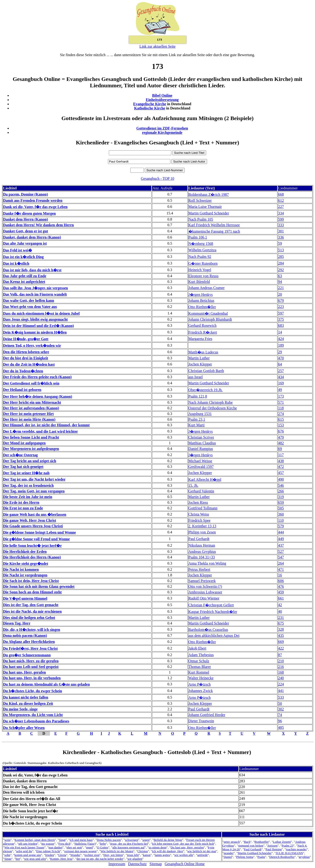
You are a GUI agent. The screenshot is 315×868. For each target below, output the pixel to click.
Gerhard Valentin (201, 491)
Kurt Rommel (199, 672)
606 (281, 581)
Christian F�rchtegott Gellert (211, 605)
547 (281, 557)
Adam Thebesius (201, 655)
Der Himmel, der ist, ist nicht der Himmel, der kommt (46, 425)
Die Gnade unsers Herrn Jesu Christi (33, 526)
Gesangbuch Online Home (185, 864)
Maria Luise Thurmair (205, 207)
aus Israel (196, 377)
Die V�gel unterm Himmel (25, 598)
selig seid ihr (24, 851)
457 (281, 473)
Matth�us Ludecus (203, 352)
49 (280, 390)
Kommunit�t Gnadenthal (208, 313)
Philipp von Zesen (202, 532)
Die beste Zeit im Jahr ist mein (28, 497)
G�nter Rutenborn (203, 263)
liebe (103, 844)
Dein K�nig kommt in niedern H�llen (35, 332)
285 (281, 257)
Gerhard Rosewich (203, 325)
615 (281, 419)
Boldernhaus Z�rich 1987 (209, 195)
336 (281, 237)
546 (281, 485)
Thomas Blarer (200, 667)
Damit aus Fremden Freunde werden (33, 200)
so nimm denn (158, 847)
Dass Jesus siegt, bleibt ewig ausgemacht (35, 319)
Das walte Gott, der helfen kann (29, 300)
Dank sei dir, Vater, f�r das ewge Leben (35, 207)
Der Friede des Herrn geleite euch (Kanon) (37, 377)
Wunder (75, 855)
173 (281, 396)
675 (281, 623)
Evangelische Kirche (150, 104)
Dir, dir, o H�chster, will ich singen (32, 630)
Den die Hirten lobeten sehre (26, 352)
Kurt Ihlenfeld (199, 282)
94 (280, 282)
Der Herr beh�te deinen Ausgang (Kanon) (38, 396)
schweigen (131, 840)
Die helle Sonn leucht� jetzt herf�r (32, 546)
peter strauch (232, 842)
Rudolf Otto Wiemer (204, 598)
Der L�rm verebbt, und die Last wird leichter (41, 431)
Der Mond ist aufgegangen (24, 443)
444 (281, 532)
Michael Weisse (200, 461)
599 (281, 219)
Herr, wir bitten (113, 855)
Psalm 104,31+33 (202, 557)
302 (281, 709)
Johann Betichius (201, 300)
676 (281, 431)
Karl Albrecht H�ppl (205, 480)
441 (281, 691)
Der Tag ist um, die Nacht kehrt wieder (34, 479)
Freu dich (64, 844)
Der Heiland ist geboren (22, 390)
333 (281, 225)
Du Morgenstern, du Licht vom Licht (33, 715)
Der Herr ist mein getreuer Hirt (28, 414)
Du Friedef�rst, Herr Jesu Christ (30, 648)
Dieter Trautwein (201, 721)
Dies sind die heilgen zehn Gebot (29, 618)
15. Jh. (193, 485)
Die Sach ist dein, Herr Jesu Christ (31, 581)
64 (280, 364)
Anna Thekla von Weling (207, 563)
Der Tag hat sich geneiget (23, 467)
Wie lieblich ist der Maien (117, 851)
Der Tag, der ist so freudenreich (28, 485)
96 (280, 721)
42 (280, 605)
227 (281, 207)
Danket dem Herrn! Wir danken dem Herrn (38, 225)
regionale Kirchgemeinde (162, 132)
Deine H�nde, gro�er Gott (26, 339)
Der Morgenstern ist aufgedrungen (31, 449)
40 (280, 611)
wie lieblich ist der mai (202, 851)
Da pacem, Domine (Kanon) (25, 194)
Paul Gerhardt (199, 539)
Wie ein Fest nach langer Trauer (24, 847)
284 (281, 263)
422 (281, 648)
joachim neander (296, 849)
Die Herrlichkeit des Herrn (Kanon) (32, 557)
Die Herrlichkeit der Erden (25, 551)
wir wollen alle (184, 855)
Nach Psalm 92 (200, 257)
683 (281, 325)
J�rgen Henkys (201, 295)
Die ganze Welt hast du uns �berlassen (35, 514)
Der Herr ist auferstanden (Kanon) (31, 408)
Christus (143, 851)
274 (281, 414)
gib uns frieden (28, 844)
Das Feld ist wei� (18, 250)
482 (281, 443)
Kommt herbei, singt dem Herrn (35, 840)
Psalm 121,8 (198, 396)
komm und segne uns (28, 855)
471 (281, 569)
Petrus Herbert (199, 569)
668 (281, 194)
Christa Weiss (199, 514)
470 (281, 358)
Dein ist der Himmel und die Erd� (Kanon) (39, 326)
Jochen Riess (198, 502)
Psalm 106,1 (198, 237)
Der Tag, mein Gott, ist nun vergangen (34, 491)
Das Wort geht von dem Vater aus (30, 307)
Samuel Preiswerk (202, 581)
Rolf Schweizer (200, 200)
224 (281, 684)
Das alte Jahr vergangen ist (25, 243)
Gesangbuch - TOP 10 (157, 178)
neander (229, 853)
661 (281, 598)
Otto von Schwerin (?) (205, 586)
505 (281, 508)
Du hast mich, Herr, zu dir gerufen (31, 661)
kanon (147, 855)
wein (7, 840)
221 (281, 288)
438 (281, 461)
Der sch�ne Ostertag (20, 455)
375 (281, 319)
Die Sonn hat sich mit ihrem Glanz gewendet (39, 586)
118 (281, 408)
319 (281, 497)
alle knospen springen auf (129, 847)
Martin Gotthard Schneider (209, 213)
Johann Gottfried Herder (207, 715)
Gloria (62, 855)
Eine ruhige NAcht (48, 851)
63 (280, 276)
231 (281, 618)
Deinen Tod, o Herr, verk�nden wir (32, 346)
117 (281, 455)
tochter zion (92, 855)
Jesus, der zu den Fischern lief (129, 844)
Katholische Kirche (150, 108)
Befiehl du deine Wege (168, 840)
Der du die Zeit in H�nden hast (29, 364)
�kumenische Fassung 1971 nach (214, 231)
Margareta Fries (200, 339)
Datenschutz (137, 864)
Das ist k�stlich (16, 263)
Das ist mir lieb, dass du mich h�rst (32, 270)
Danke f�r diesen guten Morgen (29, 213)
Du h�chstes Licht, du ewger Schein (33, 691)
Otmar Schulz (199, 661)
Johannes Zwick (201, 691)
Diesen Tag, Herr (17, 623)
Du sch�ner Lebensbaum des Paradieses (36, 721)
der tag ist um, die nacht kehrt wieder (100, 859)
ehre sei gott (74, 847)
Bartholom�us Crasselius (208, 630)
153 (281, 425)
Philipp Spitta (245, 857)
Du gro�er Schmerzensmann (27, 655)
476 (281, 586)
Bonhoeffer (262, 842)
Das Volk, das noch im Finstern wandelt (35, 294)
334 (281, 213)
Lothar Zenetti (282, 842)
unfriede (202, 855)
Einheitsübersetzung (162, 100)
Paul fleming (274, 849)
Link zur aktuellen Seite (157, 46)
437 (281, 545)
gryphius (304, 857)
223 (281, 307)
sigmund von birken (251, 845)
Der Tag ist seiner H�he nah (26, 473)
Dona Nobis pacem (109, 840)
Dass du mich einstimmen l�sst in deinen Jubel (41, 313)
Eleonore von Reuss (204, 276)
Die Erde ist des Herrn (21, 502)
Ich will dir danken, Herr (168, 851)
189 (281, 345)
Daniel (228, 857)
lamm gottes (163, 855)
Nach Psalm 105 (201, 219)
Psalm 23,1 (197, 419)
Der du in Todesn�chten (23, 371)
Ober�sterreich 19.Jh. (206, 390)
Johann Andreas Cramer (207, 288)
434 (281, 377)
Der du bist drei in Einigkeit (26, 358)
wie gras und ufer (35, 859)
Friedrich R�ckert (203, 332)
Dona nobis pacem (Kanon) (25, 635)
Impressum (117, 864)
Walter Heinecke (201, 678)
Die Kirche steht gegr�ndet (26, 564)
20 (280, 294)
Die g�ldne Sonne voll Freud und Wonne (36, 539)
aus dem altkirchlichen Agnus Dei (214, 635)
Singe (8, 859)
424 (281, 339)
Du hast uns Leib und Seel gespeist (31, 667)
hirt (18, 859)
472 (281, 467)
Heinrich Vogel (200, 270)
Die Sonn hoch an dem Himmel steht (32, 592)
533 (281, 697)
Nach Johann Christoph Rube (211, 402)
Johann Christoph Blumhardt (210, 319)
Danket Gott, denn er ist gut (26, 231)
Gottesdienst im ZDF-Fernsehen (162, 128)
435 (281, 635)
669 (281, 642)
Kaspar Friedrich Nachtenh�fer (213, 612)
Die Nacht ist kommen (21, 569)
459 (281, 592)
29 (280, 352)
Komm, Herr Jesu (61, 859)
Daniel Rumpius (201, 449)
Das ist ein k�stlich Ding (23, 257)
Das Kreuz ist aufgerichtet (24, 282)
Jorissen (272, 845)
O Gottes (103, 847)
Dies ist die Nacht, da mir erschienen (32, 611)
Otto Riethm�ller (202, 307)
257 (281, 371)
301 (281, 231)
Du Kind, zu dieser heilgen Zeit (28, 703)
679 (281, 300)
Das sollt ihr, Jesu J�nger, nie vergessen (35, 288)
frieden (50, 855)
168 (281, 672)
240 (281, 678)
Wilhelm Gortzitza (202, 250)
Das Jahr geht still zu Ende (25, 276)
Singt (62, 840)
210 (281, 661)
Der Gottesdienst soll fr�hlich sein (31, 383)
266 (281, 491)
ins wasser (48, 844)
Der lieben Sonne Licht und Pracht (31, 437)
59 (280, 243)
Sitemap (156, 864)
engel (89, 847)
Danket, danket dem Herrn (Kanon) (32, 237)
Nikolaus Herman (202, 545)
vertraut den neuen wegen (80, 851)
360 (281, 514)
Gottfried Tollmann (203, 508)
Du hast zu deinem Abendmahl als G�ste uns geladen (46, 684)
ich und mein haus (81, 840)
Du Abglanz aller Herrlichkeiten (29, 642)
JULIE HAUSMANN (289, 853)
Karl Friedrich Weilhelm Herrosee (214, 225)
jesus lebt (133, 855)
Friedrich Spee (200, 520)
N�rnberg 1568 (201, 244)
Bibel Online (162, 95)
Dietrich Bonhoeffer (282, 857)
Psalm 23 (288, 845)
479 (281, 437)
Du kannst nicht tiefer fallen (26, 697)
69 (280, 449)
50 (280, 703)
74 (280, 715)
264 (281, 563)
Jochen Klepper (200, 364)
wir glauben (135, 859)
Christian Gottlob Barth (206, 371)
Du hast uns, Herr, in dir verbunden (32, 678)
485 (281, 728)
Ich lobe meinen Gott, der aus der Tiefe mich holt (183, 844)
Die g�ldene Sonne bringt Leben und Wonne (39, 532)
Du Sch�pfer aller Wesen (24, 728)
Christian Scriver (201, 437)
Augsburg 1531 (200, 414)
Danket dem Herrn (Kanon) (26, 219)
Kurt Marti (197, 425)
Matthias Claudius (202, 443)
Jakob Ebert (197, 648)
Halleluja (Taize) (85, 844)
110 (281, 520)
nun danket (55, 847)
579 (281, 526)
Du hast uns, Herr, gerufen (25, 672)
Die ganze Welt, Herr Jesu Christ (30, 520)
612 (281, 200)
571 (281, 402)
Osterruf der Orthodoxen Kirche (213, 408)
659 (281, 502)
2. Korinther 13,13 (202, 526)
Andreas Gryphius (202, 551)
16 (280, 575)
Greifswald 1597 (201, 467)
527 (281, 551)
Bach (247, 842)
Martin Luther (199, 358)
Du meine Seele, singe (20, 709)
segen (146, 840)
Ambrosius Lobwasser (205, 592)
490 (281, 479)
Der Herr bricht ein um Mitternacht (32, 402)
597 (281, 313)
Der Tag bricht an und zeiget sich (30, 461)
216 (281, 667)
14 (280, 332)
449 (281, 539)
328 (281, 629)
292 (281, 270)
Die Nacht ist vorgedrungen (25, 575)
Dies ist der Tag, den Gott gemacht (31, 605)
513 (281, 250)
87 (280, 655)
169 (281, 383)
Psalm (261, 857)
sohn (7, 855)
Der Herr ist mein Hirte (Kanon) (29, 419)
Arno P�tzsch (200, 684)
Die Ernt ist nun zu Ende (23, 508)
